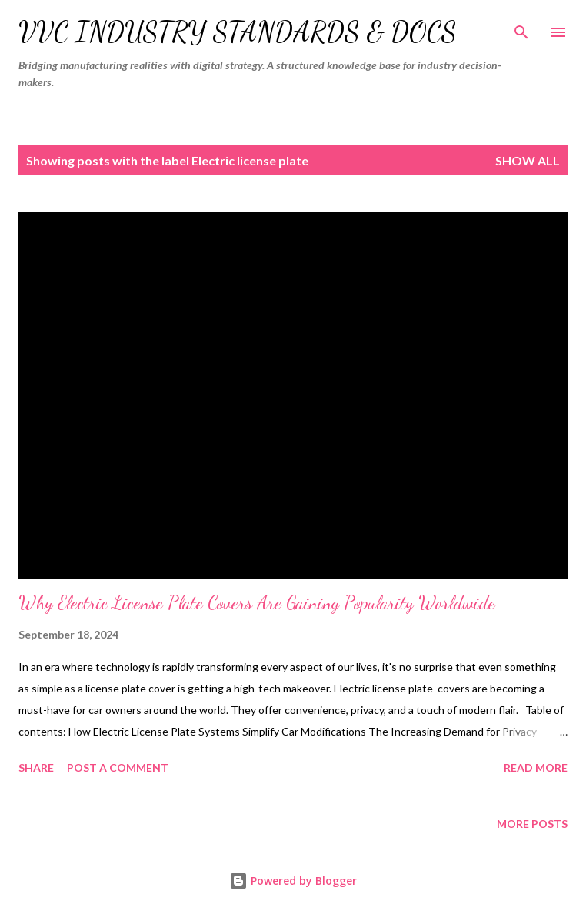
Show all (528, 160)
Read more (536, 767)
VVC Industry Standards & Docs (238, 32)
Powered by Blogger (293, 881)
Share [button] (36, 767)
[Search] (521, 28)
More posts (532, 824)
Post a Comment (118, 767)
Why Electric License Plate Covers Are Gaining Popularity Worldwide (257, 603)
